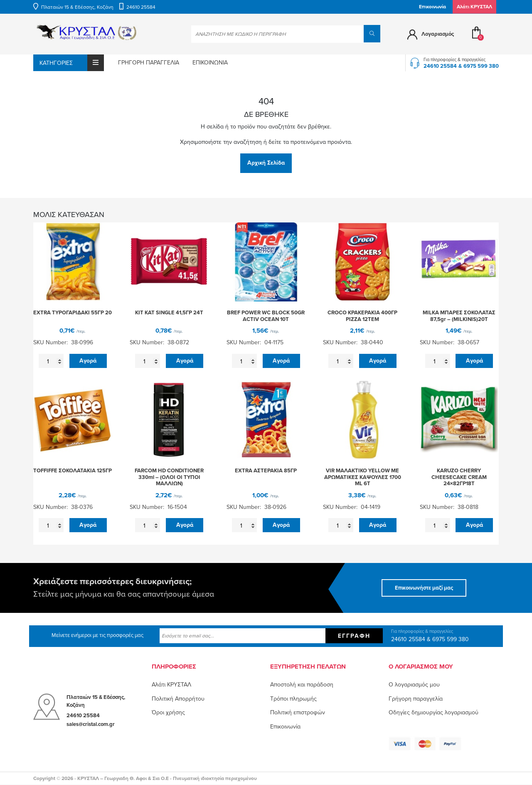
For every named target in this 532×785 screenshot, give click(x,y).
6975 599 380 (481, 66)
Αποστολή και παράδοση (302, 685)
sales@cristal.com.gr (91, 724)
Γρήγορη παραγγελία (149, 63)
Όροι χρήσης (168, 712)
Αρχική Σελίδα (266, 163)
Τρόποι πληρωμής (293, 699)
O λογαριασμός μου (414, 685)
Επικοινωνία (432, 7)
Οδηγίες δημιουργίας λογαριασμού (433, 712)
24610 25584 (141, 7)
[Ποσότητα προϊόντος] (51, 361)
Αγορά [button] (88, 361)
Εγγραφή (354, 636)
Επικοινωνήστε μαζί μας (424, 588)
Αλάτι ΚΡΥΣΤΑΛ (171, 685)
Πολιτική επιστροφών (298, 712)
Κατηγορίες (72, 63)
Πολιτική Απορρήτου (178, 699)
